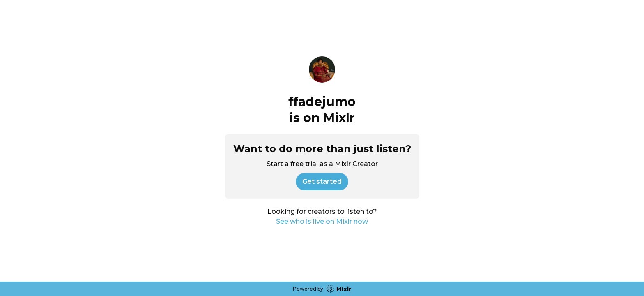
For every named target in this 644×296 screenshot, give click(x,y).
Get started (322, 182)
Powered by (322, 289)
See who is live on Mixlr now (322, 221)
